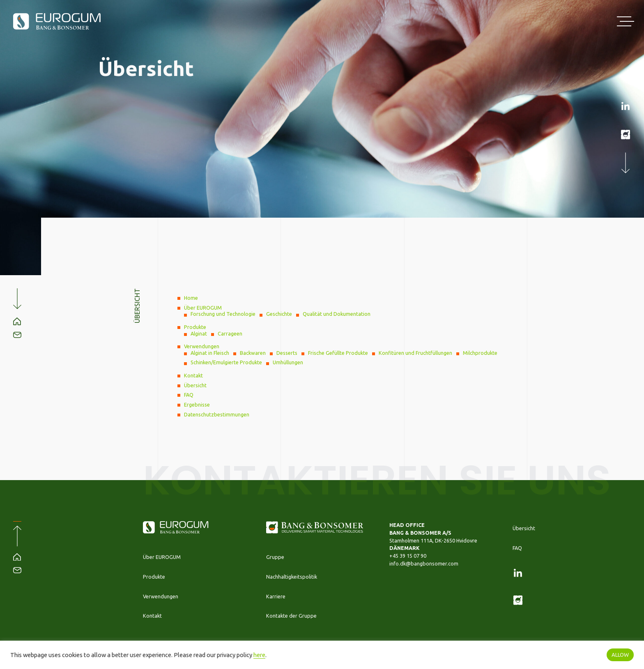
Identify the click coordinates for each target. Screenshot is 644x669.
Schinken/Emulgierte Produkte (226, 362)
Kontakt (193, 375)
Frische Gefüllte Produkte (338, 353)
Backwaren (253, 353)
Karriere (276, 596)
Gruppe (275, 557)
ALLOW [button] (620, 655)
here (259, 655)
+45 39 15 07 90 (408, 556)
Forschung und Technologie (223, 314)
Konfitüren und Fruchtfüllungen (415, 353)
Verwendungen (202, 346)
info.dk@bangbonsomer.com (424, 563)
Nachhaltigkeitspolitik (292, 577)
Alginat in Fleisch (210, 353)
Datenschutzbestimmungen (217, 414)
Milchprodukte (480, 353)
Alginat (199, 333)
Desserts (287, 353)
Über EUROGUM (203, 308)
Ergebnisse (197, 405)
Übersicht (195, 385)
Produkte (195, 327)
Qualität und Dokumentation (337, 314)
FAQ (189, 395)
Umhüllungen (288, 362)
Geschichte (279, 314)
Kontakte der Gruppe (291, 616)
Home (191, 298)
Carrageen (230, 333)
